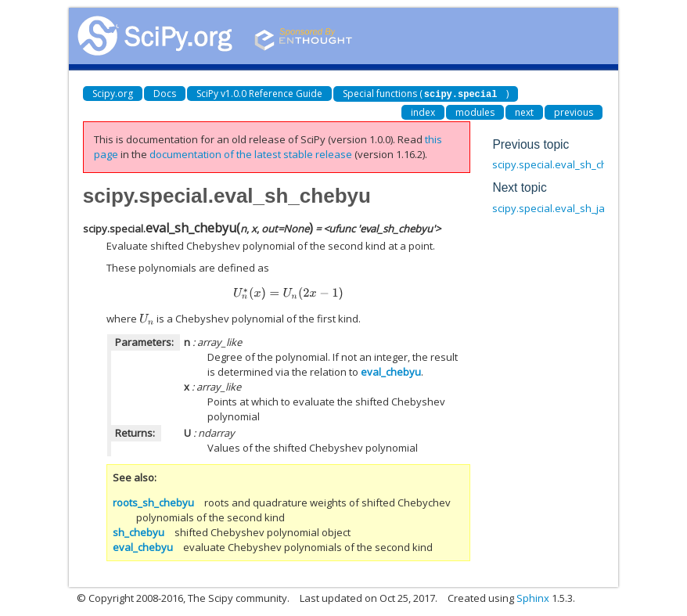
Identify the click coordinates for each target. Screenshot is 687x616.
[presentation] (288, 293)
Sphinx (533, 597)
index (423, 112)
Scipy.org (113, 94)
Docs (165, 94)
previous (574, 112)
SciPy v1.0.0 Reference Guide (259, 94)
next (524, 112)
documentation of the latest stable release (251, 153)
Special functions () (426, 94)
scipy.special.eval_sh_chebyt (560, 164)
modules (475, 112)
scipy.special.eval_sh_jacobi (558, 207)
